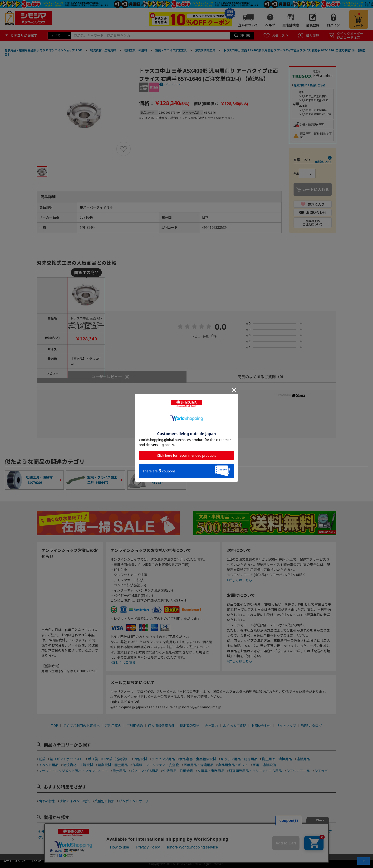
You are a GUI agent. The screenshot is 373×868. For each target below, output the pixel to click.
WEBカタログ (312, 726)
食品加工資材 (256, 831)
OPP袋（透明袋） (116, 759)
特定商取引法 (190, 726)
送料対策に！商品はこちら (310, 85)
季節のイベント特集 (75, 801)
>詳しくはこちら (123, 662)
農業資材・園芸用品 (113, 765)
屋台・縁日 (203, 837)
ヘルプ (270, 25)
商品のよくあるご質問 (262, 377)
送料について (248, 25)
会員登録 (313, 25)
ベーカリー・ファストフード (133, 831)
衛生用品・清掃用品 (277, 759)
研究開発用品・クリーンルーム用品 (255, 771)
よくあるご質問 (235, 726)
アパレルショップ (52, 837)
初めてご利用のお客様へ (81, 726)
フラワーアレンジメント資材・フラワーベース (73, 771)
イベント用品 (49, 765)
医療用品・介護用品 (199, 765)
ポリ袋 (93, 759)
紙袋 (42, 759)
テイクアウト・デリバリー (86, 831)
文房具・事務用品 (211, 771)
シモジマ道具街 (50, 831)
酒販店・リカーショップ (123, 837)
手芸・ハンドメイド (286, 831)
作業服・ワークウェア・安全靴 (156, 765)
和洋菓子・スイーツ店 (190, 831)
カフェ (164, 831)
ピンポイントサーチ (134, 801)
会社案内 (211, 726)
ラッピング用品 (163, 759)
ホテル (185, 837)
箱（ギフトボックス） (66, 759)
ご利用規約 (135, 726)
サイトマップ (286, 726)
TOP (55, 726)
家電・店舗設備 (264, 765)
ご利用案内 (113, 726)
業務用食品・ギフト (233, 765)
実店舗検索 (291, 25)
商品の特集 (47, 801)
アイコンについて (173, 84)
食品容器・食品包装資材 (198, 759)
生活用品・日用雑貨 (178, 771)
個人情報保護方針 (161, 726)
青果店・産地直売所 (85, 837)
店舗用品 (303, 759)
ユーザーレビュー (112, 377)
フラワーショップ (319, 831)
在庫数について (323, 161)
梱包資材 (140, 759)
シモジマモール (298, 771)
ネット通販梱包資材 (226, 831)
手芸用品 (119, 771)
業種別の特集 (104, 801)
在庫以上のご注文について (313, 223)
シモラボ (321, 771)
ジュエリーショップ (160, 837)
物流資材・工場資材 (78, 765)
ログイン (333, 25)
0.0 (221, 327)
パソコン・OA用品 (145, 771)
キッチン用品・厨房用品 (239, 759)
